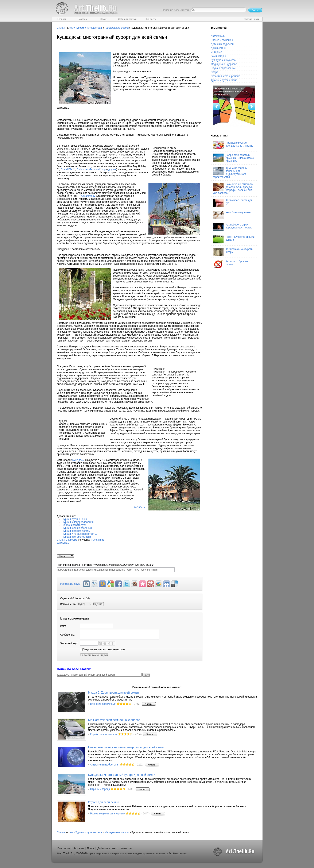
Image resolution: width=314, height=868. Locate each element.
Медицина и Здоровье (224, 64)
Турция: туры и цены (75, 519)
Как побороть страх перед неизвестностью (233, 227)
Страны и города (100, 789)
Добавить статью (107, 848)
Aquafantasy (88, 196)
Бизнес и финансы (222, 40)
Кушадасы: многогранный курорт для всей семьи (122, 775)
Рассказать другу (70, 584)
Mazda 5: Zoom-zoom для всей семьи (114, 693)
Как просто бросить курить (231, 264)
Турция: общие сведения (77, 528)
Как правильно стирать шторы (233, 252)
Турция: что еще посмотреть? (80, 534)
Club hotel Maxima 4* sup (91, 169)
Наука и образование (223, 68)
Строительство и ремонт (225, 76)
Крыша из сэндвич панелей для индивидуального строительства (230, 173)
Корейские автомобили (104, 734)
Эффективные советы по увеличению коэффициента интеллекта (231, 92)
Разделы (79, 848)
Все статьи (64, 848)
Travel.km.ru (130, 546)
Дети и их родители (222, 44)
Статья (61, 28)
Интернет (216, 52)
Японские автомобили (103, 704)
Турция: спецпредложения (78, 522)
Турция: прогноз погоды (76, 531)
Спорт (214, 72)
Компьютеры (218, 56)
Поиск (91, 848)
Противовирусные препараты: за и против (233, 145)
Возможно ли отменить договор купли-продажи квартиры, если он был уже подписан (233, 189)
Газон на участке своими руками (234, 239)
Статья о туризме (67, 540)
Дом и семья (218, 48)
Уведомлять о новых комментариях (102, 649)
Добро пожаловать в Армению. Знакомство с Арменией (233, 158)
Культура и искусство (223, 60)
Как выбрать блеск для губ (233, 203)
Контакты (126, 848)
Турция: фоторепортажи (77, 537)
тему (72, 28)
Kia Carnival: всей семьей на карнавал (114, 720)
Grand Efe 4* (68, 169)
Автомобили (218, 36)
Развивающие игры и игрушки (108, 814)
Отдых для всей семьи (104, 802)
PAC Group (140, 507)
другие (112, 169)
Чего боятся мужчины (232, 215)
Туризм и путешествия (89, 28)
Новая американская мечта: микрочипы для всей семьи (126, 747)
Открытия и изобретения (105, 765)
